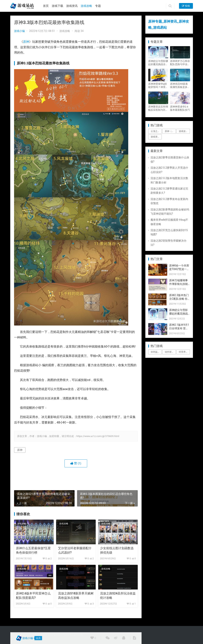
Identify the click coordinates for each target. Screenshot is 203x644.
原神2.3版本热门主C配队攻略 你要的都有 (179, 299)
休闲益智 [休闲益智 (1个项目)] (155, 352)
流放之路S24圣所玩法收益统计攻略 (118, 595)
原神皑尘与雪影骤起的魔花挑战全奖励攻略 (158, 63)
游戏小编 (19, 31)
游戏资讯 (72, 6)
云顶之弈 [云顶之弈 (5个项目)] (155, 131)
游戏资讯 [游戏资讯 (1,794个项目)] (155, 137)
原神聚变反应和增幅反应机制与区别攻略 (158, 108)
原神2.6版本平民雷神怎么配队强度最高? (33, 595)
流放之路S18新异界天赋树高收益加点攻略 (76, 595)
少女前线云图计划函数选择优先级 (117, 550)
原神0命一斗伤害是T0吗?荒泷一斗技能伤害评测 (179, 269)
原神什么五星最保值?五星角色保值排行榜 (33, 550)
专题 (98, 6)
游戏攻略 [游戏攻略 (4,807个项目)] (183, 131)
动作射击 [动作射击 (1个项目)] (169, 352)
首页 (46, 6)
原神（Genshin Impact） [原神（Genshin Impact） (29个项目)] (170, 131)
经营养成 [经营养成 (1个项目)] (183, 352)
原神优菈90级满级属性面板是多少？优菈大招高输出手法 (180, 86)
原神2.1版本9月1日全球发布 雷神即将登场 (179, 328)
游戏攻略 (86, 6)
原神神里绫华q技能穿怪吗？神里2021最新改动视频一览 (158, 86)
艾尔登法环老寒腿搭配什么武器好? (75, 550)
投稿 (186, 6)
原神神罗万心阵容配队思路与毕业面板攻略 (180, 63)
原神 (26, 42)
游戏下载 (57, 6)
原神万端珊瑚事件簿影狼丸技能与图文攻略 (178, 284)
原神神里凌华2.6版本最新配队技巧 (180, 108)
